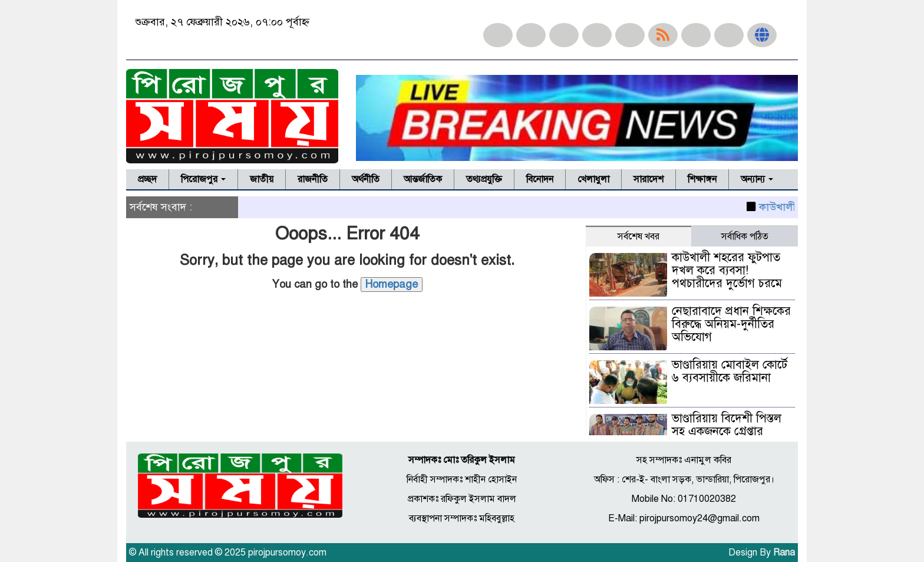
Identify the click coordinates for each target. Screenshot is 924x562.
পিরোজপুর (203, 179)
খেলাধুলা (593, 179)
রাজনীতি (313, 179)
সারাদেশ (649, 179)
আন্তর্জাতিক (423, 179)
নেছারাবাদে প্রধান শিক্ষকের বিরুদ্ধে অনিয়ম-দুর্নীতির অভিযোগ (731, 324)
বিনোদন (540, 179)
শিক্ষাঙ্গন (702, 179)
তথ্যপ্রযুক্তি (484, 179)
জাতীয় (262, 179)
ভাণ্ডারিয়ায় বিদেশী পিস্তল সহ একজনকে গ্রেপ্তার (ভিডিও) (727, 431)
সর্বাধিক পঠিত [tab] (745, 236)
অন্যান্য (757, 179)
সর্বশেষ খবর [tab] (638, 236)
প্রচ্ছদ (147, 179)
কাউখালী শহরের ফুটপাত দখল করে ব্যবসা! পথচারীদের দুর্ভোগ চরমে (727, 270)
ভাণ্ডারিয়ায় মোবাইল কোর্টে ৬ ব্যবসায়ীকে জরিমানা (730, 371)
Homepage (392, 284)
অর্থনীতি (366, 179)
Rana (784, 553)
